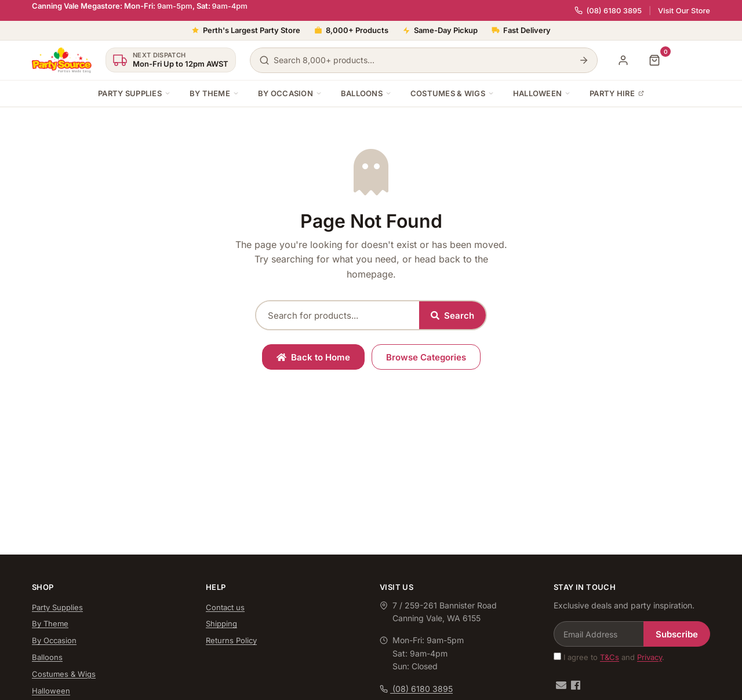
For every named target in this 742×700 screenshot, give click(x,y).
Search (452, 316)
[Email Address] (599, 634)
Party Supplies (134, 93)
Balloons (366, 93)
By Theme (214, 93)
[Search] (584, 60)
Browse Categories (426, 357)
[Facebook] (576, 685)
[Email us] (561, 685)
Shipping (221, 624)
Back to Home (313, 357)
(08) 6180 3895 (608, 10)
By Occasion (290, 93)
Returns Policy (231, 640)
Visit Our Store (684, 11)
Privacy (650, 657)
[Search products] (424, 60)
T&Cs (610, 657)
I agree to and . (609, 657)
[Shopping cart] (654, 60)
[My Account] (623, 60)
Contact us (225, 607)
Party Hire (617, 93)
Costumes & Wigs (452, 93)
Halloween (542, 93)
